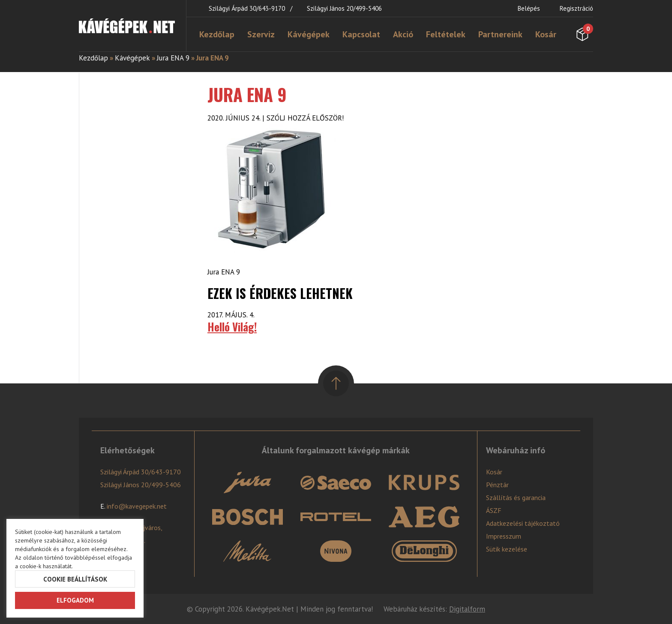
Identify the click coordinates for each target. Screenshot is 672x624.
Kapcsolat (361, 34)
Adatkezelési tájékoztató (523, 523)
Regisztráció (576, 8)
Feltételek (446, 34)
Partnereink (500, 34)
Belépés (529, 8)
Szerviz (261, 34)
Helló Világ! (232, 327)
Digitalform (467, 609)
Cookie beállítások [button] (75, 579)
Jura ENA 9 (173, 58)
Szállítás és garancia (516, 497)
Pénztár (497, 485)
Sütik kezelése (507, 549)
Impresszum (504, 536)
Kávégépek (309, 34)
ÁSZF (494, 510)
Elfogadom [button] (75, 600)
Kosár (546, 34)
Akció (403, 34)
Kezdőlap (217, 34)
